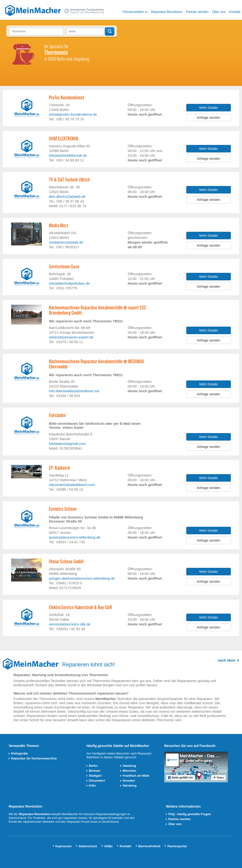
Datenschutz (88, 846)
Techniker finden (110, 31)
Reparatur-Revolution (167, 12)
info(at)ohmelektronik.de (68, 155)
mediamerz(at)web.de (66, 242)
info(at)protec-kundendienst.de (73, 114)
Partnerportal (177, 846)
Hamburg (129, 766)
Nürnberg (130, 786)
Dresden (129, 781)
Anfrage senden (209, 118)
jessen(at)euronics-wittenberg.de (75, 537)
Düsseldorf (97, 781)
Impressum (63, 846)
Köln (92, 786)
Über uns (219, 12)
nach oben (227, 660)
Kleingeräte (19, 753)
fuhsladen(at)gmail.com (67, 444)
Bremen (95, 771)
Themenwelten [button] (133, 12)
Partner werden (197, 12)
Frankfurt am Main (136, 776)
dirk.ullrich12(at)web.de (67, 196)
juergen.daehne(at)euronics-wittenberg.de (82, 578)
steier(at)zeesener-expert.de (71, 337)
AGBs (108, 846)
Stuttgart (95, 776)
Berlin (93, 766)
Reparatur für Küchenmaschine (34, 758)
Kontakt (235, 12)
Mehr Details (209, 108)
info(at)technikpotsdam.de (69, 283)
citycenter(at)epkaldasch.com (72, 485)
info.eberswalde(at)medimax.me (74, 391)
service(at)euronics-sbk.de (70, 624)
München (129, 771)
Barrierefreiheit (149, 846)
